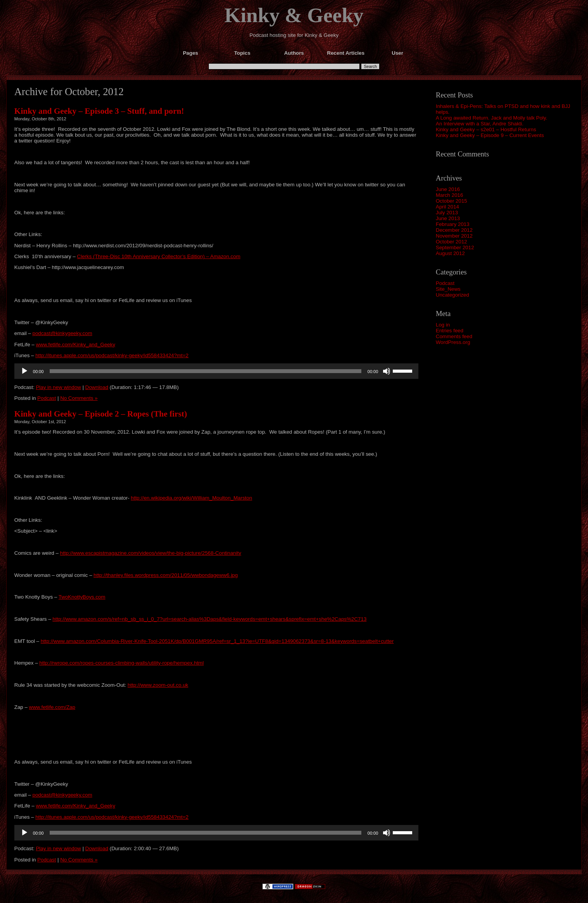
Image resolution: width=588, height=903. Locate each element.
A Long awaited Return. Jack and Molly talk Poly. (492, 118)
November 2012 (454, 236)
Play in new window (58, 387)
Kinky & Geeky (294, 15)
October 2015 (452, 201)
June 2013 (448, 218)
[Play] (24, 371)
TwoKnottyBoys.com (82, 597)
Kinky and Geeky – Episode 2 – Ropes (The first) (101, 414)
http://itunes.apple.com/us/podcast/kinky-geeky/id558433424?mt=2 (112, 355)
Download (97, 387)
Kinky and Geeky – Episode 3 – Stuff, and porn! (99, 111)
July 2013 (447, 213)
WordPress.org (453, 342)
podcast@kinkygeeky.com (62, 333)
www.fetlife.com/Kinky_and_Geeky (75, 345)
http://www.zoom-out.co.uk (158, 685)
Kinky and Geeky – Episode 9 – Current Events (490, 135)
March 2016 (449, 195)
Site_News (448, 289)
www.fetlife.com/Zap (52, 707)
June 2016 (448, 189)
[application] (217, 371)
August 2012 (450, 253)
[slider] (205, 371)
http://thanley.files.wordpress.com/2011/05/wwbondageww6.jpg (166, 575)
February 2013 (453, 224)
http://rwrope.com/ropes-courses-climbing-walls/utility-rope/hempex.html (121, 663)
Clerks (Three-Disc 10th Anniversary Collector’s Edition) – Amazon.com (159, 256)
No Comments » (79, 398)
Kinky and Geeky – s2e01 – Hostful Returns (486, 129)
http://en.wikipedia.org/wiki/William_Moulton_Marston (192, 498)
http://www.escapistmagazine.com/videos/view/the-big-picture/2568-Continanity (151, 553)
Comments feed (454, 336)
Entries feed (450, 331)
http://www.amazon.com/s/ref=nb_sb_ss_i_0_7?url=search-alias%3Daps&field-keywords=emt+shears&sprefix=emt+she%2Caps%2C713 (209, 619)
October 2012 (452, 242)
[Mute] (387, 371)
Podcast (445, 283)
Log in (443, 325)
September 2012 (455, 247)
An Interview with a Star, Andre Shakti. (480, 124)
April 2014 (448, 207)
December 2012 (454, 230)
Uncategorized (453, 295)
